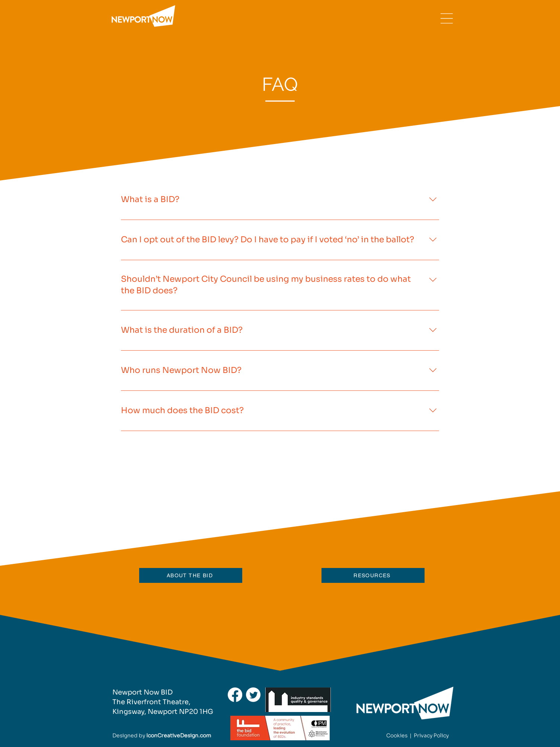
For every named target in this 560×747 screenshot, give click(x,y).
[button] (447, 18)
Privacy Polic (430, 735)
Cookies (397, 735)
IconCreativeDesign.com (179, 735)
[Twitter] (253, 695)
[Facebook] (235, 695)
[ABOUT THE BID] (191, 575)
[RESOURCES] (373, 575)
